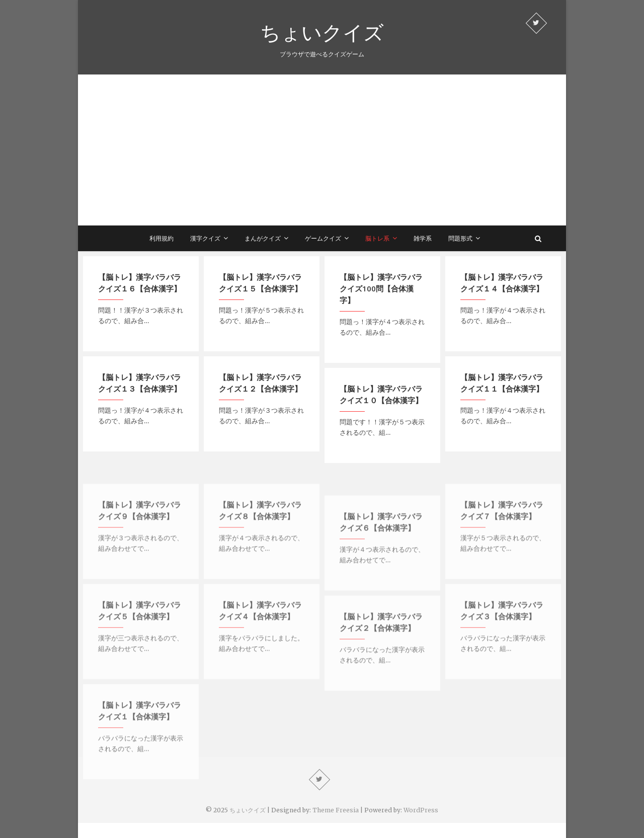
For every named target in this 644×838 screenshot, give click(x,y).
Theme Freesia (336, 810)
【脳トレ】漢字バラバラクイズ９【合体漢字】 (140, 532)
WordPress (421, 810)
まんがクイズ (263, 238)
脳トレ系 (377, 238)
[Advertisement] (322, 150)
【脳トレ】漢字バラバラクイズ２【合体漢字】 (381, 643)
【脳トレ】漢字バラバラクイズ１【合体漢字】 (140, 732)
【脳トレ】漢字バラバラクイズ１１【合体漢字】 (502, 383)
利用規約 (162, 238)
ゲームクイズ (323, 238)
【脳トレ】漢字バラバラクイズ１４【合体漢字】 (502, 283)
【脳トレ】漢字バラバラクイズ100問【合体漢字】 (381, 288)
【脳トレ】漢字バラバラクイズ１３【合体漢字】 (140, 383)
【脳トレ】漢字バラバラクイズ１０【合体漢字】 (381, 394)
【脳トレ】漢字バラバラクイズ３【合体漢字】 (502, 632)
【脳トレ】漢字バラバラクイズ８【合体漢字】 (260, 532)
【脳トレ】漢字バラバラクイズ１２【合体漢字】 (260, 383)
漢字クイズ (205, 238)
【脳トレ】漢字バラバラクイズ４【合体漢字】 (260, 632)
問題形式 (460, 238)
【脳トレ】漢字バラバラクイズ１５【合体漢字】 (260, 283)
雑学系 (423, 238)
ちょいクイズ (322, 32)
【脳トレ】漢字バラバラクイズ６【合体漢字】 (381, 543)
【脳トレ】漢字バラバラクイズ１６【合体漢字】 (140, 283)
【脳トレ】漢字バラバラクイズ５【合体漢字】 (140, 632)
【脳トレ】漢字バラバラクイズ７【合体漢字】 (502, 532)
